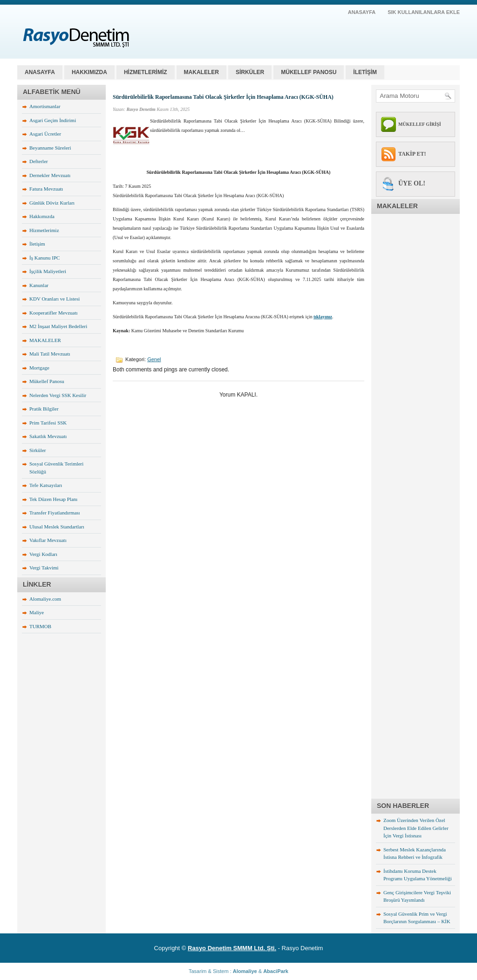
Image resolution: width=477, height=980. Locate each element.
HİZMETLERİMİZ (146, 72)
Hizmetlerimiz (44, 230)
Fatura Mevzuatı (46, 189)
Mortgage (39, 368)
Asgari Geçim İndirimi (53, 120)
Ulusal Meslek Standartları (57, 527)
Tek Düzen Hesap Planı (53, 499)
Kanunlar (39, 285)
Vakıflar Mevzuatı (48, 540)
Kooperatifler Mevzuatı (54, 313)
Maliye (37, 612)
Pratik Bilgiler (44, 409)
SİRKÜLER (250, 72)
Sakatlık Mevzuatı (48, 436)
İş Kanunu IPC (44, 258)
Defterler (39, 161)
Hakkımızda (42, 216)
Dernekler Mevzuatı (50, 175)
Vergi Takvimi (44, 568)
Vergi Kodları (43, 554)
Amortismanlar (45, 106)
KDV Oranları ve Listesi (55, 299)
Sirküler (37, 450)
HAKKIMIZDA (89, 72)
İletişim (37, 244)
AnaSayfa (362, 12)
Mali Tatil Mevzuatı (50, 354)
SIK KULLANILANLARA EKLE (424, 12)
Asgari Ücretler (45, 134)
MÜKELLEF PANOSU (309, 72)
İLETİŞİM (365, 72)
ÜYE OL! (412, 183)
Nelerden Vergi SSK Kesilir (58, 395)
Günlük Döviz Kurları (52, 203)
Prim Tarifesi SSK (48, 423)
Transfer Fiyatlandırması (55, 513)
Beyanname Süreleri (50, 148)
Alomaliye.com (45, 599)
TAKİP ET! (412, 154)
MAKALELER (201, 72)
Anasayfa (40, 72)
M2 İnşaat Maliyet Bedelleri (58, 326)
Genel (154, 359)
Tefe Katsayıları (46, 485)
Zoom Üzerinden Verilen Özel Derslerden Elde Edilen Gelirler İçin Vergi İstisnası (416, 828)
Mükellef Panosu (47, 381)
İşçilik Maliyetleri (48, 271)
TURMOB (40, 626)
